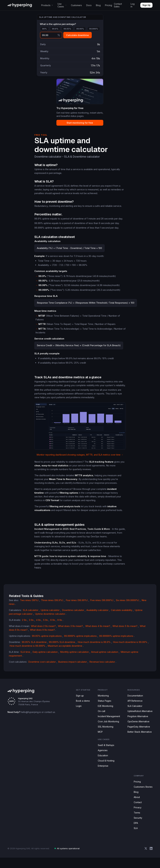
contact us (48, 715)
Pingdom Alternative (138, 721)
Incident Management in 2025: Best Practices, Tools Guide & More (71, 536)
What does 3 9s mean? (71, 629)
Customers (76, 5)
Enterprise (102, 773)
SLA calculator (31, 613)
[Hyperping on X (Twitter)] (146, 859)
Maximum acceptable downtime (65, 649)
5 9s (44, 623)
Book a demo (83, 704)
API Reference (134, 704)
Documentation (135, 699)
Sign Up (146, 5)
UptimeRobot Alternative (140, 715)
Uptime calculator (51, 613)
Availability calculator (99, 613)
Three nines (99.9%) (51, 607)
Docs (89, 5)
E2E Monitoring (105, 710)
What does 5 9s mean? (125, 629)
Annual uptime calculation (108, 655)
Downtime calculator (74, 613)
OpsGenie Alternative (138, 726)
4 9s (37, 623)
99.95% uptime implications (48, 639)
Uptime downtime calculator (51, 617)
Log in (132, 5)
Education (102, 762)
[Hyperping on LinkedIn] (151, 859)
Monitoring (102, 699)
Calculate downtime (77, 36)
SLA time (25, 655)
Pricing (108, 5)
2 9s (24, 623)
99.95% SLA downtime (34, 645)
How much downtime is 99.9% (93, 645)
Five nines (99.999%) (99, 607)
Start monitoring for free (77, 125)
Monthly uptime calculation (76, 655)
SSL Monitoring (105, 732)
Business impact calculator (73, 665)
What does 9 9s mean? (42, 633)
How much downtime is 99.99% (129, 645)
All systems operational (65, 859)
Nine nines (143, 607)
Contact (138, 811)
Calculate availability (125, 613)
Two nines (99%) (29, 607)
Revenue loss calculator (103, 665)
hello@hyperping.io (30, 715)
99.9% (54, 29)
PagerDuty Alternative (138, 732)
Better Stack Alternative (139, 737)
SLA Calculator (134, 710)
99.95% (66, 29)
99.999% (91, 29)
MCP (99, 737)
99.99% (78, 29)
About (137, 806)
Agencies (101, 756)
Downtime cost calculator (42, 665)
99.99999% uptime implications (118, 639)
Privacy (137, 817)
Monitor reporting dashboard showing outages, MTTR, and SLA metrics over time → (80, 461)
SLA (136, 838)
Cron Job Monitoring (107, 726)
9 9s (58, 623)
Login (79, 710)
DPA (136, 833)
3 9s (30, 623)
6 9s (51, 623)
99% (44, 29)
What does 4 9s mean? (98, 629)
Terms (137, 822)
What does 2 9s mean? (44, 629)
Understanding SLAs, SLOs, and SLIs (54, 549)
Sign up (80, 699)
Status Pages (103, 704)
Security (138, 828)
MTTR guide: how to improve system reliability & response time (70, 563)
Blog (98, 5)
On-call (100, 715)
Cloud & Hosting (105, 767)
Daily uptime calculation (46, 655)
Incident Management (108, 721)
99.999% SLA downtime (62, 645)
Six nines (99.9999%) (124, 607)
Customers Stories (143, 795)
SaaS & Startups (105, 751)
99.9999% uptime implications (82, 639)
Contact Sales (118, 5)
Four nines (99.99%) (75, 607)
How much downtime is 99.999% (27, 649)
